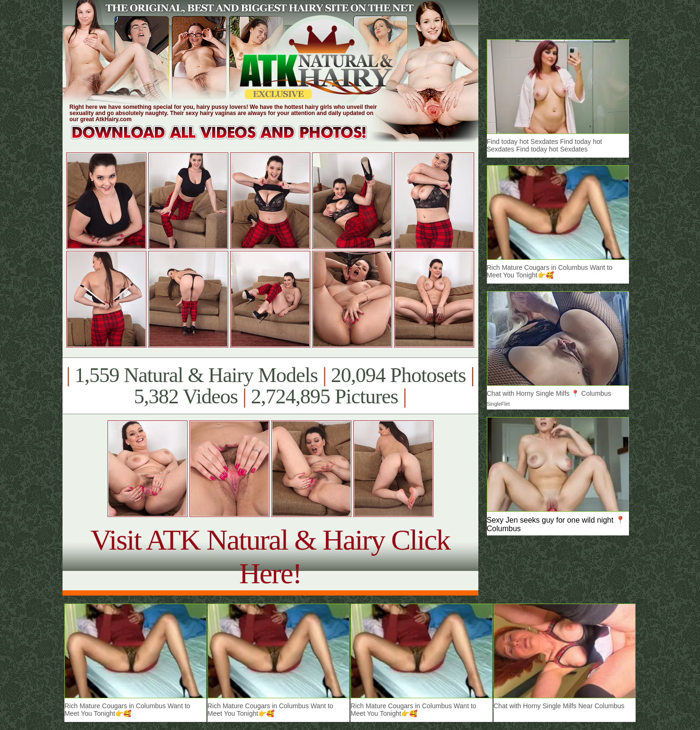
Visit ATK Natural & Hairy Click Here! (270, 556)
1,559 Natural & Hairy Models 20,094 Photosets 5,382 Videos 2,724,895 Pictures (270, 386)
